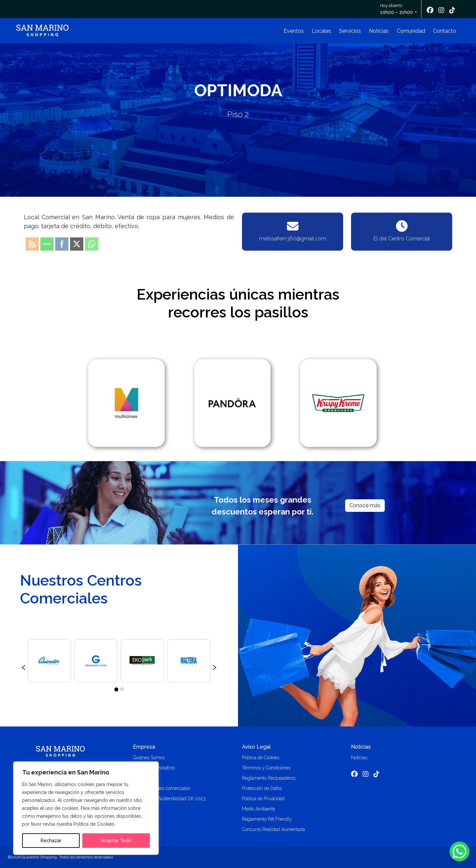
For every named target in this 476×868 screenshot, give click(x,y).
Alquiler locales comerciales (161, 788)
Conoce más (365, 505)
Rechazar (51, 841)
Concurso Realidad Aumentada (273, 829)
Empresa (144, 747)
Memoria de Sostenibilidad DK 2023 (169, 799)
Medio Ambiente (258, 809)
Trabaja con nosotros (154, 768)
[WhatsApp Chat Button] (459, 851)
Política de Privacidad (263, 799)
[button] (116, 689)
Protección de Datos (262, 788)
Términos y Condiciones (266, 768)
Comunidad (411, 31)
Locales (321, 31)
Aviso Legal (256, 747)
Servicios (350, 31)
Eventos (294, 31)
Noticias (379, 31)
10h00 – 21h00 (397, 12)
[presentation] (24, 666)
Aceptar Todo (116, 841)
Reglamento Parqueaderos (269, 778)
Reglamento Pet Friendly (267, 819)
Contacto (445, 31)
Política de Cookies (261, 758)
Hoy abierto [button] (397, 9)
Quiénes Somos (149, 758)
